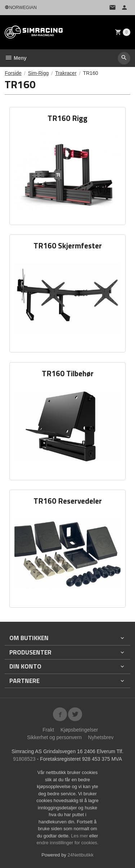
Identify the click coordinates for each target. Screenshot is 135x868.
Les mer (80, 836)
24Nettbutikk (81, 855)
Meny (16, 58)
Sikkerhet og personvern (54, 737)
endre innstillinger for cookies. (68, 843)
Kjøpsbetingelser (79, 730)
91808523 (24, 759)
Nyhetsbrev (101, 737)
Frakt (48, 730)
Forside (13, 73)
